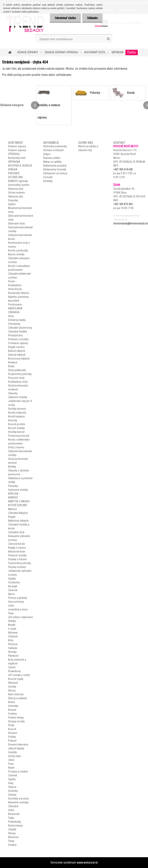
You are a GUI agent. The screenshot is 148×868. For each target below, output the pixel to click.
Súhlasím (92, 18)
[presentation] (35, 105)
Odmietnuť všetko (65, 18)
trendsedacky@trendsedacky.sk (130, 223)
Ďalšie (132, 52)
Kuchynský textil (95, 52)
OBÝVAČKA (118, 52)
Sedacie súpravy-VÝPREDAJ (61, 52)
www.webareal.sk (87, 863)
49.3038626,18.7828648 (132, 162)
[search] (108, 39)
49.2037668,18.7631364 (132, 196)
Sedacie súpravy (28, 52)
